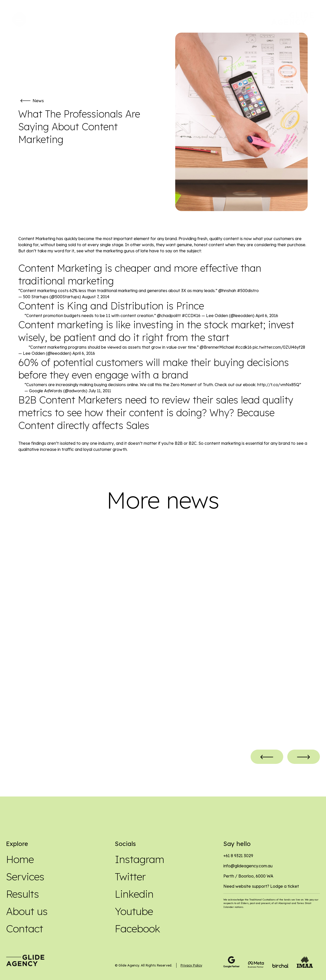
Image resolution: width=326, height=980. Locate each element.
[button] (267, 759)
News (38, 101)
